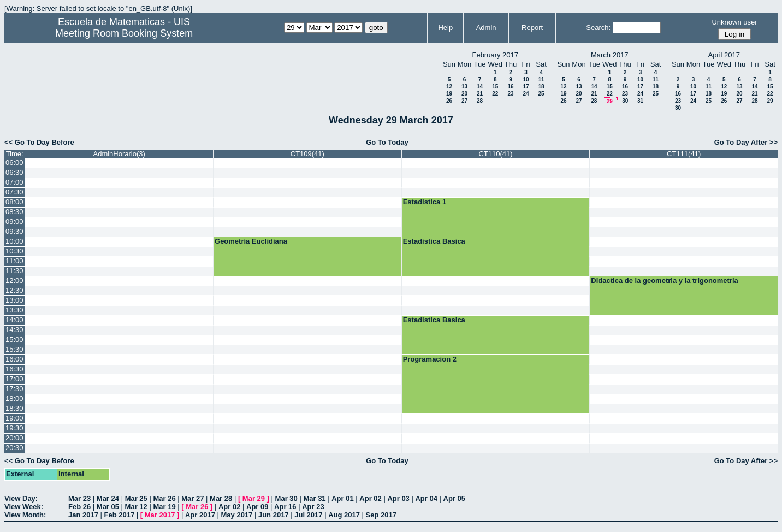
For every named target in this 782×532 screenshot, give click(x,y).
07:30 (14, 192)
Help (445, 28)
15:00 (14, 339)
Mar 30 (286, 498)
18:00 (14, 398)
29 (610, 101)
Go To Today (387, 142)
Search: (598, 28)
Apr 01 (342, 498)
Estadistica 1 (425, 202)
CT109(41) (307, 154)
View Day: (21, 498)
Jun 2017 (274, 515)
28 (480, 101)
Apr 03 (398, 498)
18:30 (14, 408)
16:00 (14, 359)
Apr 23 (313, 507)
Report (532, 28)
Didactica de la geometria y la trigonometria (664, 280)
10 (526, 79)
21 (480, 94)
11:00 (14, 261)
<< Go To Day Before (39, 142)
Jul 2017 (308, 515)
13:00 (14, 300)
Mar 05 (108, 507)
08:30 (14, 212)
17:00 (14, 379)
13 (464, 87)
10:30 (14, 251)
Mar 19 (164, 507)
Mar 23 (79, 498)
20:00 (14, 438)
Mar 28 (221, 498)
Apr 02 (370, 498)
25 (541, 94)
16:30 (14, 369)
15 (495, 87)
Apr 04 (426, 498)
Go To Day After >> (746, 142)
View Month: (25, 515)
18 (541, 87)
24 (526, 94)
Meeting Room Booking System (124, 33)
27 (464, 101)
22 (495, 94)
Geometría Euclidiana (251, 241)
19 (449, 94)
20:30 (14, 448)
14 (480, 87)
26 (449, 101)
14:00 (14, 320)
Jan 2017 (83, 515)
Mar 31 (314, 498)
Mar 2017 (160, 515)
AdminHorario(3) (119, 154)
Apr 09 (257, 507)
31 (640, 101)
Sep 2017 (381, 515)
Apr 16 (285, 507)
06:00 (14, 162)
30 (625, 101)
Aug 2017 (344, 515)
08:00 (14, 202)
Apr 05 (454, 498)
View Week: (24, 507)
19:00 (14, 418)
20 (464, 94)
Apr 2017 (200, 515)
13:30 (14, 310)
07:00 (14, 182)
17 (526, 87)
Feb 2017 (120, 515)
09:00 (14, 221)
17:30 (14, 389)
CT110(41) (495, 154)
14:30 (14, 330)
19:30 (14, 428)
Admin (486, 28)
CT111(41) (684, 154)
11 (541, 79)
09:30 (14, 231)
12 (449, 87)
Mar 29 (254, 498)
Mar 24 (108, 498)
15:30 (14, 349)
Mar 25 (136, 498)
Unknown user (734, 22)
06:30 (14, 172)
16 (510, 87)
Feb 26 (79, 507)
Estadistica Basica (434, 241)
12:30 (14, 290)
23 (510, 94)
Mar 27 (192, 498)
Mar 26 (164, 498)
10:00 (14, 241)
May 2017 (237, 515)
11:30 (14, 271)
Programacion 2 (430, 359)
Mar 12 (136, 507)
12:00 (14, 280)
